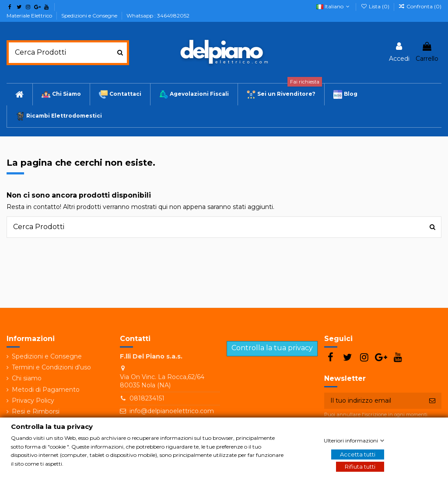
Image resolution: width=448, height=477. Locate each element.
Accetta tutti (358, 454)
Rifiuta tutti (360, 467)
